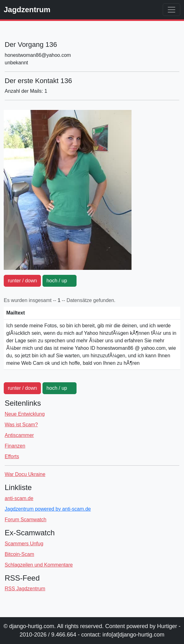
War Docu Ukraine (25, 474)
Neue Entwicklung (25, 414)
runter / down (22, 281)
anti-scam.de (19, 498)
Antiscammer (19, 435)
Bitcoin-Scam (19, 554)
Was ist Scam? (21, 425)
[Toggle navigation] (172, 10)
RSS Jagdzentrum (25, 589)
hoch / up (60, 281)
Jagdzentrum (27, 10)
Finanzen (15, 446)
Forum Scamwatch (25, 520)
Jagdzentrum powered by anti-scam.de (48, 509)
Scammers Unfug (24, 544)
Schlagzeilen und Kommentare (39, 565)
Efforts (12, 456)
